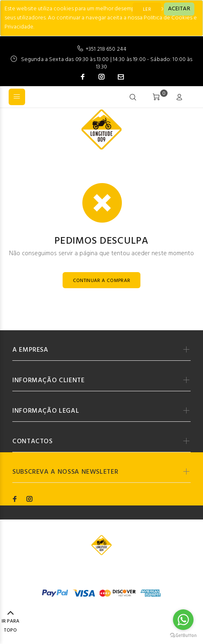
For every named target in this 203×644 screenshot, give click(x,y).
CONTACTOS (33, 442)
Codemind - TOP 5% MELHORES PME (129, 571)
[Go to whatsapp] (183, 620)
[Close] (179, 9)
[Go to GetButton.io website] (183, 636)
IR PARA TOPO (10, 622)
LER (147, 9)
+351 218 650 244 (106, 49)
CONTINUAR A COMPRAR (102, 281)
